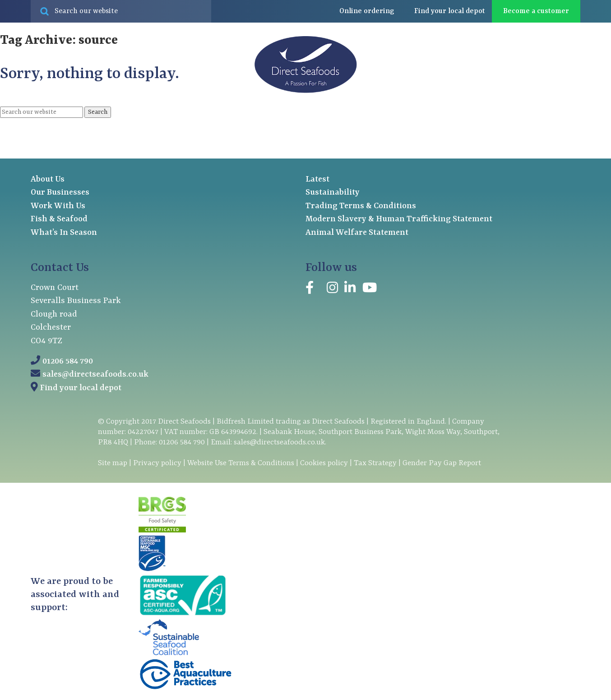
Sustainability (333, 193)
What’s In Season (64, 233)
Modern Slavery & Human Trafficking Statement (399, 219)
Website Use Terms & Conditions (241, 463)
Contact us (560, 126)
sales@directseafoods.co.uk (95, 375)
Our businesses (156, 126)
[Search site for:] (121, 11)
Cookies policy (324, 463)
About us (441, 126)
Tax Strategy (375, 463)
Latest (501, 126)
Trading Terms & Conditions (361, 206)
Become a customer (536, 11)
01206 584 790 (68, 362)
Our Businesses (60, 193)
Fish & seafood (63, 126)
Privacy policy (157, 463)
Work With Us (58, 206)
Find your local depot (81, 388)
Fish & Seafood (59, 219)
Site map (113, 463)
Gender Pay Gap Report (442, 463)
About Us (48, 180)
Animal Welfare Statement (357, 233)
